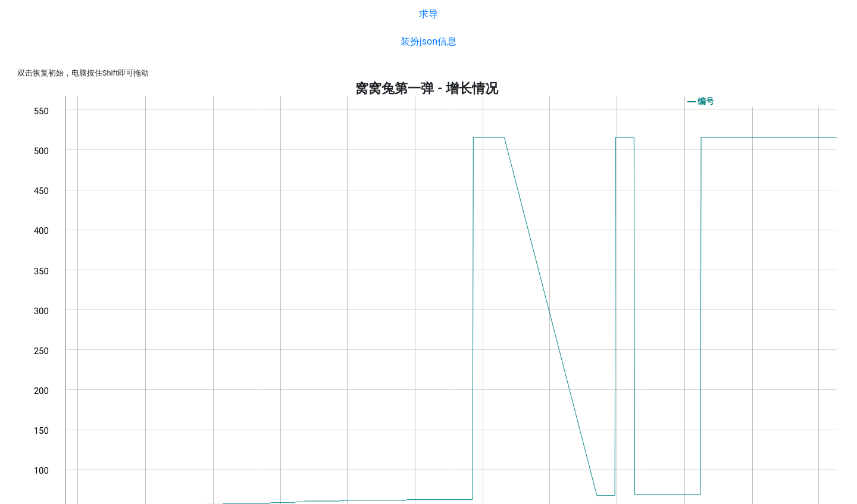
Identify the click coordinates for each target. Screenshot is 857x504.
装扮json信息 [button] (428, 41)
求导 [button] (428, 14)
